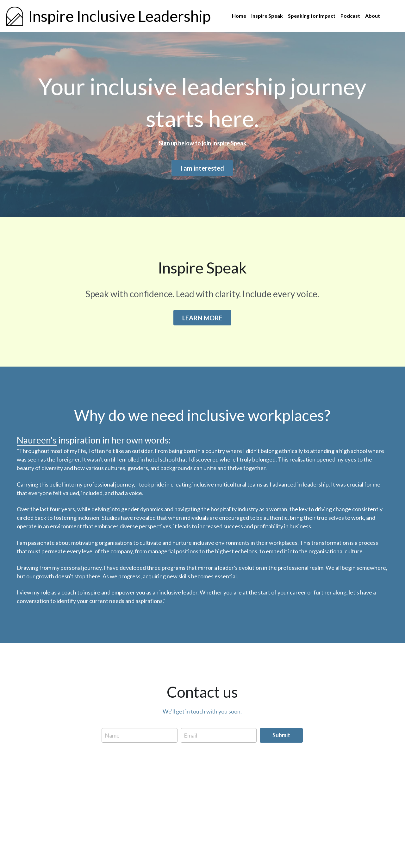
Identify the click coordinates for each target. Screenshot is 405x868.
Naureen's (37, 443)
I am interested (202, 168)
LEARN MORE (202, 319)
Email (190, 738)
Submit (281, 738)
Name (112, 738)
